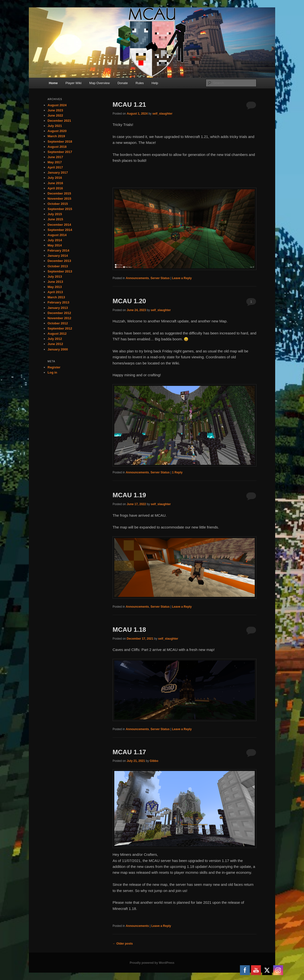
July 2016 (55, 178)
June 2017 (55, 157)
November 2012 (59, 318)
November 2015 (59, 199)
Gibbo (154, 761)
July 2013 (55, 277)
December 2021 (59, 121)
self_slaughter (162, 114)
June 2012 (55, 344)
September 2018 (60, 142)
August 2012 (57, 334)
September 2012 (60, 328)
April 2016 (55, 188)
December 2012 (59, 313)
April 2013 (55, 292)
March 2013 (56, 297)
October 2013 (58, 266)
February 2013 (58, 302)
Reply (177, 472)
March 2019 (56, 136)
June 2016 (55, 183)
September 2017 (60, 152)
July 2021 (55, 126)
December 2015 (59, 193)
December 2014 (59, 225)
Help (155, 83)
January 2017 (58, 173)
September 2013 (60, 271)
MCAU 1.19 (129, 495)
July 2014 (55, 240)
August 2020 (57, 131)
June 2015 (55, 219)
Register (54, 367)
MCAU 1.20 (129, 301)
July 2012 (55, 339)
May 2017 (55, 162)
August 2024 (57, 105)
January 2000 (58, 349)
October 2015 (58, 204)
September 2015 (60, 209)
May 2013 (55, 287)
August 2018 (57, 147)
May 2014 (55, 245)
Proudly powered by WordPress (152, 963)
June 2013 (55, 282)
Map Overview (99, 83)
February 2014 (58, 250)
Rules (140, 83)
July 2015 (55, 214)
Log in (52, 372)
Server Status (160, 278)
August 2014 (57, 235)
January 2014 (58, 256)
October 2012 (58, 323)
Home (53, 83)
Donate (123, 83)
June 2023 (55, 110)
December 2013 (59, 261)
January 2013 (58, 308)
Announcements (137, 278)
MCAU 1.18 (129, 630)
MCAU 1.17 (129, 752)
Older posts (123, 944)
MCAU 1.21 (129, 105)
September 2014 (60, 230)
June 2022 (55, 115)
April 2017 (55, 167)
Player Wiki (74, 83)
